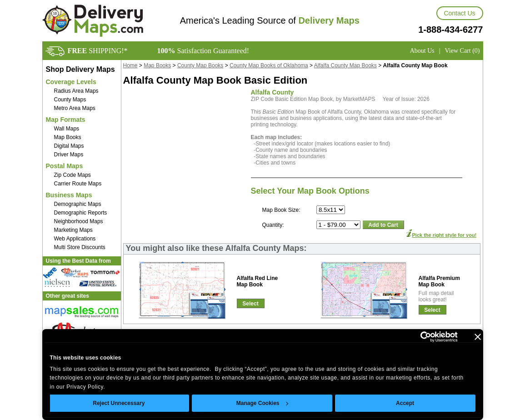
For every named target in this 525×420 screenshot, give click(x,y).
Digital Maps (69, 146)
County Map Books (200, 65)
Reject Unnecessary (119, 403)
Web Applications (75, 239)
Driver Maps (69, 155)
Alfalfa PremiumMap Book (439, 281)
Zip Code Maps (72, 175)
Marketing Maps (73, 230)
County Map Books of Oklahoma (269, 65)
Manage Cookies (262, 403)
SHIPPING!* (98, 51)
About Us (422, 51)
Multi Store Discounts (80, 247)
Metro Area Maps (75, 108)
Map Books (68, 137)
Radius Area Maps (76, 91)
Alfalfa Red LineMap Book (257, 281)
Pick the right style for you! (445, 235)
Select (250, 304)
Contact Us (459, 13)
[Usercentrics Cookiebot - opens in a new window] (418, 337)
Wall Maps (67, 129)
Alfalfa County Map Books (345, 65)
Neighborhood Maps (79, 221)
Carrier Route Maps (78, 184)
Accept (405, 403)
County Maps (70, 100)
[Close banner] (478, 337)
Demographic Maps (78, 204)
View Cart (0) (462, 51)
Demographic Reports (81, 213)
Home (130, 65)
